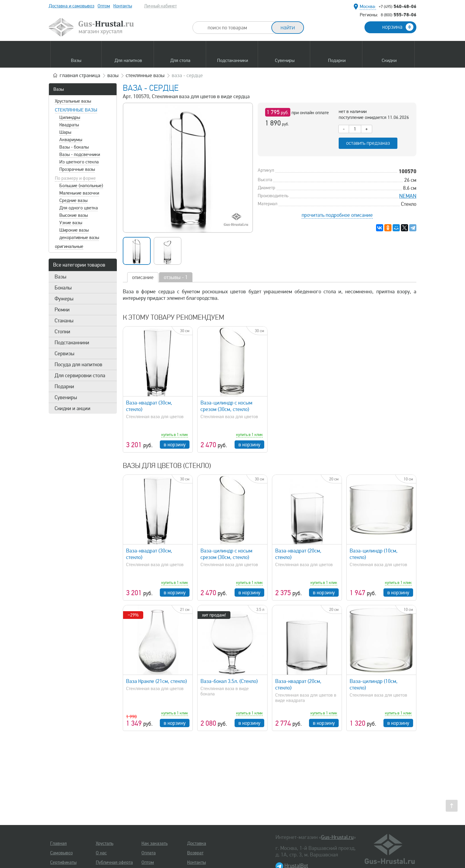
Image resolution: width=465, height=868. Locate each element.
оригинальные (69, 246)
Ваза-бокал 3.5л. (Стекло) (229, 681)
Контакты (123, 6)
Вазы (59, 89)
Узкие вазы (71, 223)
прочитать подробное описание (337, 215)
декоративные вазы (79, 238)
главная (80, 75)
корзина (398, 27)
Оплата (149, 853)
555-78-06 (399, 15)
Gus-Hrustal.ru (337, 837)
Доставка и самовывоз (71, 6)
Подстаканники (72, 343)
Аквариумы (71, 140)
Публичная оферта (114, 862)
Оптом (104, 6)
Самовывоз (61, 853)
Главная (58, 843)
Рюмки (62, 310)
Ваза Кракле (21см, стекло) (156, 681)
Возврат (195, 853)
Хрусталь (105, 843)
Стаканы (64, 321)
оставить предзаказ (368, 143)
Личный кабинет (160, 6)
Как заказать (155, 843)
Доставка (197, 843)
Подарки (64, 386)
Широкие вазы (74, 230)
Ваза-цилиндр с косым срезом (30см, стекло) (226, 406)
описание (143, 277)
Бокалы (63, 288)
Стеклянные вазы (76, 110)
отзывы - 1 (176, 277)
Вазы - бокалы (74, 147)
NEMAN (408, 196)
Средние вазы (73, 200)
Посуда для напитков (78, 364)
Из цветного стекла (79, 162)
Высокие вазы (74, 215)
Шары (65, 132)
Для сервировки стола (80, 375)
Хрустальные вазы (73, 101)
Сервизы (65, 353)
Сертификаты (63, 862)
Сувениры (66, 397)
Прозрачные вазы (77, 169)
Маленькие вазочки (79, 193)
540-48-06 (398, 6)
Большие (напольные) (81, 186)
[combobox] (237, 28)
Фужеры (64, 299)
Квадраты (69, 125)
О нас (101, 853)
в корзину (175, 445)
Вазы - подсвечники (80, 155)
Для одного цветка (79, 208)
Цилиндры (70, 117)
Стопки (62, 332)
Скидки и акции (73, 408)
